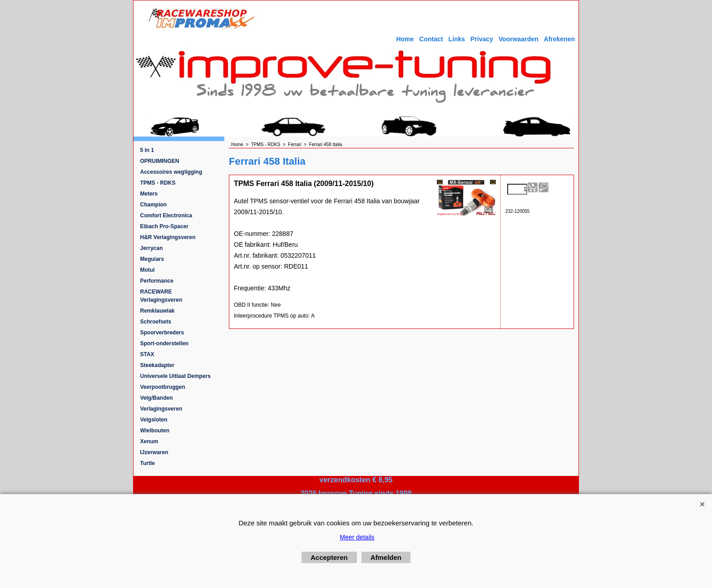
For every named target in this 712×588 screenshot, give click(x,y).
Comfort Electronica (166, 216)
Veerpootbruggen (163, 387)
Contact (431, 39)
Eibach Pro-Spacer (165, 226)
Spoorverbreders (162, 333)
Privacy (482, 39)
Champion (154, 205)
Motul (148, 270)
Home (405, 39)
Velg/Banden (157, 398)
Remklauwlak (158, 311)
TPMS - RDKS (158, 183)
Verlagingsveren (161, 409)
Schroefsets (156, 322)
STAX (147, 354)
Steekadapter (157, 365)
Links (457, 39)
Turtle (148, 463)
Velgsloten (154, 420)
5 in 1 (147, 150)
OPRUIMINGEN (160, 161)
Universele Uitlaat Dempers (176, 376)
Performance (157, 281)
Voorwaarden (519, 39)
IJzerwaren (154, 452)
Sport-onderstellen (165, 343)
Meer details (357, 537)
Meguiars (152, 259)
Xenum (149, 441)
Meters (149, 194)
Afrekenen (559, 39)
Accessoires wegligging (171, 172)
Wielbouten (155, 431)
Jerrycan (152, 248)
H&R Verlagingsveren (168, 237)
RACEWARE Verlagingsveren (161, 296)
